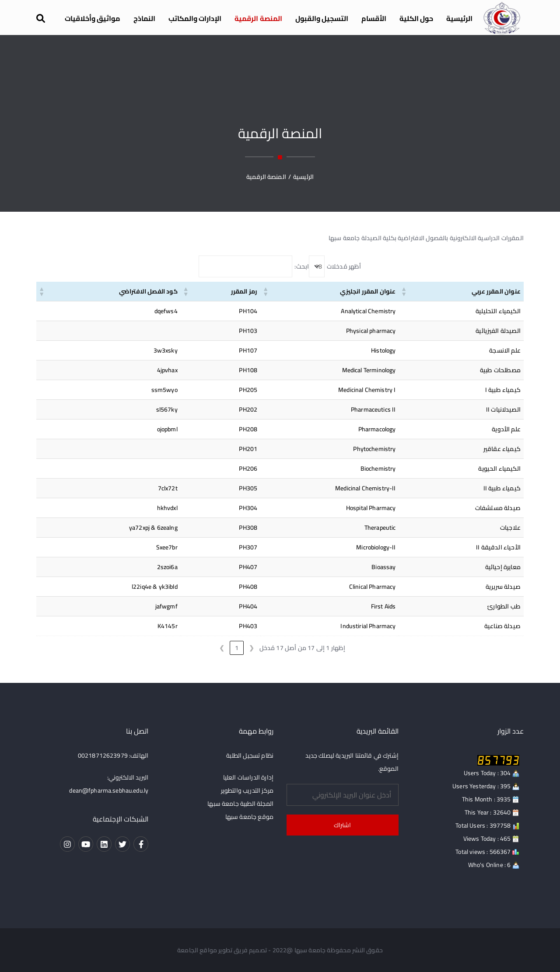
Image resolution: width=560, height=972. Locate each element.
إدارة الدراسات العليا (248, 777)
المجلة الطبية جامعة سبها (240, 804)
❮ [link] (252, 648)
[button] (404, 291)
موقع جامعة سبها (249, 817)
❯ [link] (222, 648)
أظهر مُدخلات (344, 266)
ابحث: (302, 266)
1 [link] (237, 648)
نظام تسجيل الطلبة (250, 755)
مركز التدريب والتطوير (247, 790)
